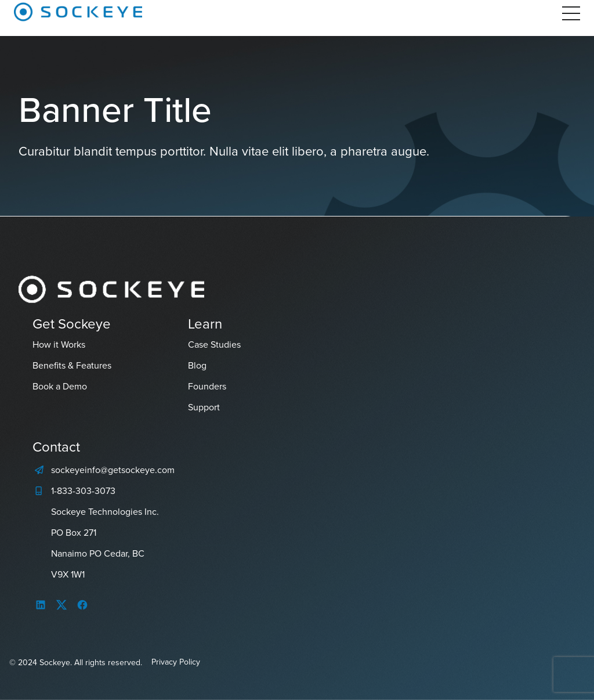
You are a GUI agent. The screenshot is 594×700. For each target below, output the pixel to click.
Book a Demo (60, 386)
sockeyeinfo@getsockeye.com (113, 470)
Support (204, 407)
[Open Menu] (571, 13)
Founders (207, 386)
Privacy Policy (176, 662)
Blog (197, 365)
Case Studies (214, 344)
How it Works (59, 344)
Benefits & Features (72, 365)
